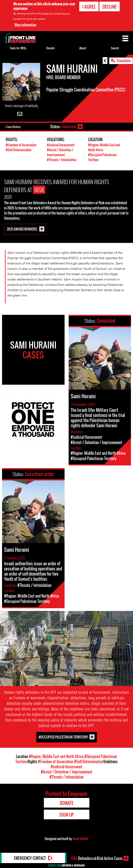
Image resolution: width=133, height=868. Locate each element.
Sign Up (66, 815)
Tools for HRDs (18, 48)
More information (25, 25)
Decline (110, 7)
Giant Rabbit (80, 839)
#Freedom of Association (21, 145)
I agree (89, 7)
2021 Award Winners (22, 229)
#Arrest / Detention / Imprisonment (60, 152)
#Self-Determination (19, 150)
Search (115, 48)
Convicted (69, 127)
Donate (50, 48)
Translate (124, 60)
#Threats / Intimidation (62, 160)
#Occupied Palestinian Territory (63, 737)
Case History (13, 127)
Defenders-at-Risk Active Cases (97, 858)
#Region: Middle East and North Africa (56, 756)
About (83, 48)
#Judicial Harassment (61, 145)
